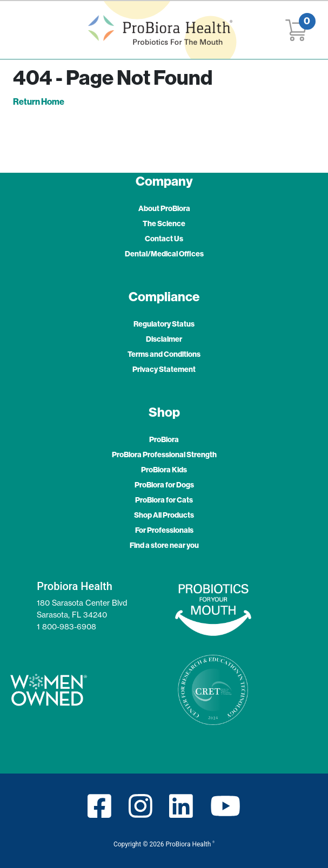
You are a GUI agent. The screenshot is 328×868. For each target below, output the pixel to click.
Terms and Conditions (164, 354)
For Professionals (164, 530)
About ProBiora (164, 208)
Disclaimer (164, 339)
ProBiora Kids (164, 470)
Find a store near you (164, 545)
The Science (164, 223)
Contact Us (164, 239)
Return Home (39, 101)
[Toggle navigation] (24, 30)
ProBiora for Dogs (164, 485)
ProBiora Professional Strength (164, 455)
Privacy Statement (164, 369)
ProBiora (164, 439)
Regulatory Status (164, 324)
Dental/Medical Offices (164, 254)
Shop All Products (164, 515)
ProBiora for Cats (164, 500)
